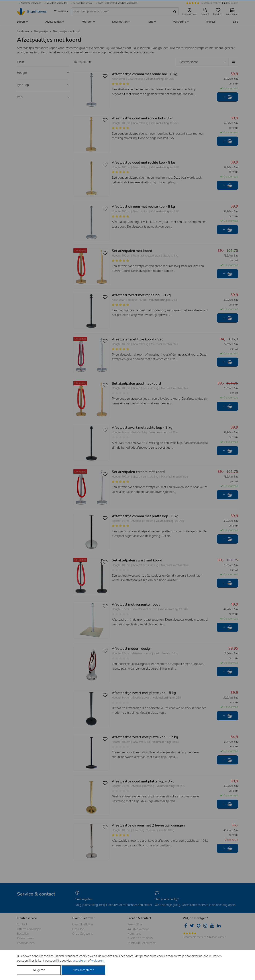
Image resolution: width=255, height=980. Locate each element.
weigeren (98, 961)
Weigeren (39, 970)
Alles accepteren (83, 970)
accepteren (80, 961)
